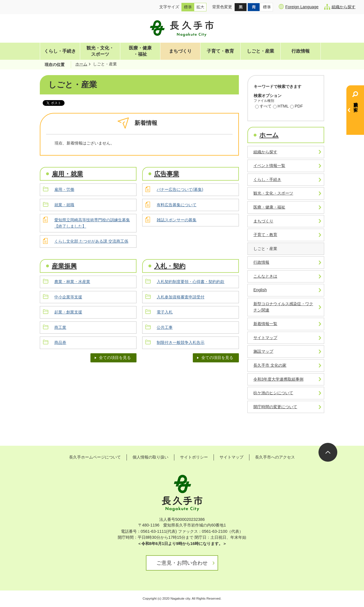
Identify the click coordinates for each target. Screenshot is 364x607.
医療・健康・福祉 (140, 51)
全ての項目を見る (115, 358)
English (260, 290)
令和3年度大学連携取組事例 (278, 379)
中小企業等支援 (68, 297)
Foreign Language (299, 7)
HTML (281, 107)
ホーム (81, 64)
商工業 (60, 327)
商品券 (60, 342)
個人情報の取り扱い (150, 457)
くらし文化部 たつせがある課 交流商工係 (91, 241)
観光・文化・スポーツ (100, 51)
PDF (296, 107)
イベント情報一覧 (269, 166)
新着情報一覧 (265, 324)
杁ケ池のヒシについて (273, 393)
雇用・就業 (67, 174)
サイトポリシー (194, 457)
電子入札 (165, 312)
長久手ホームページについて (95, 457)
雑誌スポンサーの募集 (177, 220)
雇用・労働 (64, 189)
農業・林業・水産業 (72, 282)
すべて (263, 107)
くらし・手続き (60, 51)
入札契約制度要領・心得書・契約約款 (191, 282)
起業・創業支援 (68, 312)
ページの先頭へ (328, 452)
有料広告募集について (177, 205)
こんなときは (265, 276)
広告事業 (167, 174)
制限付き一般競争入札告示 (181, 342)
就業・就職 (64, 205)
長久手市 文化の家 (270, 365)
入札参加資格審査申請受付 (181, 297)
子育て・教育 (220, 51)
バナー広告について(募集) (180, 189)
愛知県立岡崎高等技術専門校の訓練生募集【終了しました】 (92, 223)
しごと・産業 (260, 51)
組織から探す (340, 7)
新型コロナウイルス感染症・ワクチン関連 (283, 307)
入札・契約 (170, 266)
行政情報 (301, 51)
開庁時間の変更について (275, 407)
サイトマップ (265, 338)
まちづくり (180, 51)
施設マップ (263, 351)
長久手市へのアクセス (275, 457)
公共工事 (165, 327)
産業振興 (64, 266)
